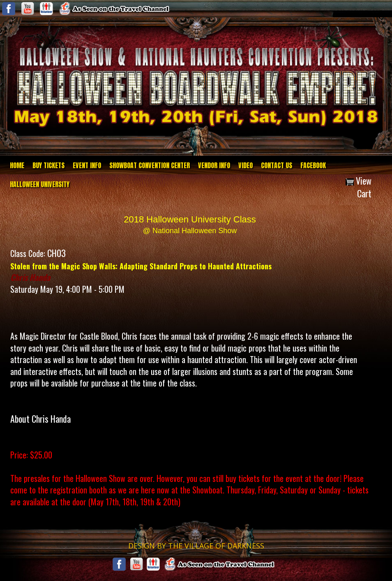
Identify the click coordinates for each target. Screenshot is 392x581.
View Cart (359, 187)
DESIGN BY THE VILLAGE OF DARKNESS (196, 546)
